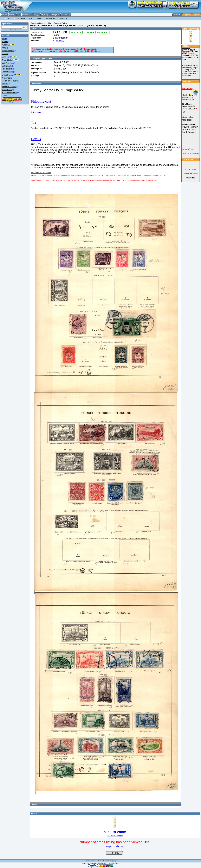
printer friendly (191, 169)
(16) (12, 66)
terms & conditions (105, 861)
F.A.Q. (36, 15)
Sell (18, 15)
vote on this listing (191, 173)
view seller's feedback (188, 119)
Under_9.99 (6, 102)
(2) (9, 45)
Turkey (64, 23)
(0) (9, 42)
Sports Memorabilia (9, 93)
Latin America (7, 63)
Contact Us (66, 15)
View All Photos (191, 29)
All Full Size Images (115, 836)
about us (94, 861)
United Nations (8, 72)
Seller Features (36, 18)
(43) (8, 96)
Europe (5, 57)
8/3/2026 (177, 15)
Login (9, 18)
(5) (12, 60)
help (115, 861)
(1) (11, 78)
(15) (15, 51)
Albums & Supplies (9, 87)
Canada (5, 54)
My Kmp (45, 15)
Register (187, 15)
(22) (9, 54)
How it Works (21, 18)
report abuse (115, 846)
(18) (14, 63)
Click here (36, 112)
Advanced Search (15, 30)
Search (12, 15)
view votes (191, 178)
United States (7, 75)
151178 (186, 95)
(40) (14, 75)
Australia (5, 45)
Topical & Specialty (9, 81)
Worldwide (6, 78)
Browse (4, 15)
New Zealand (7, 69)
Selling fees (55, 15)
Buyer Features (51, 18)
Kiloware (5, 84)
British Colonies (8, 51)
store (188, 149)
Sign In (196, 15)
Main (50, 23)
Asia (3, 48)
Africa (4, 39)
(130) (9, 57)
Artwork (5, 42)
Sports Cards (7, 90)
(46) (6, 48)
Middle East (6, 66)
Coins (4, 96)
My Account (27, 15)
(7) (7, 39)
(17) (12, 102)
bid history (60, 41)
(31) (18, 81)
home (88, 861)
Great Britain (7, 60)
